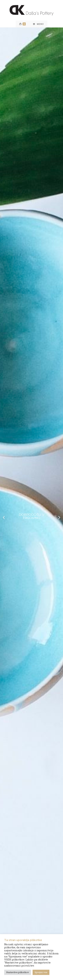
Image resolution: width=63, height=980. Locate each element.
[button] (4, 517)
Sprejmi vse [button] (41, 972)
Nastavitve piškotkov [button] (18, 972)
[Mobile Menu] (38, 24)
